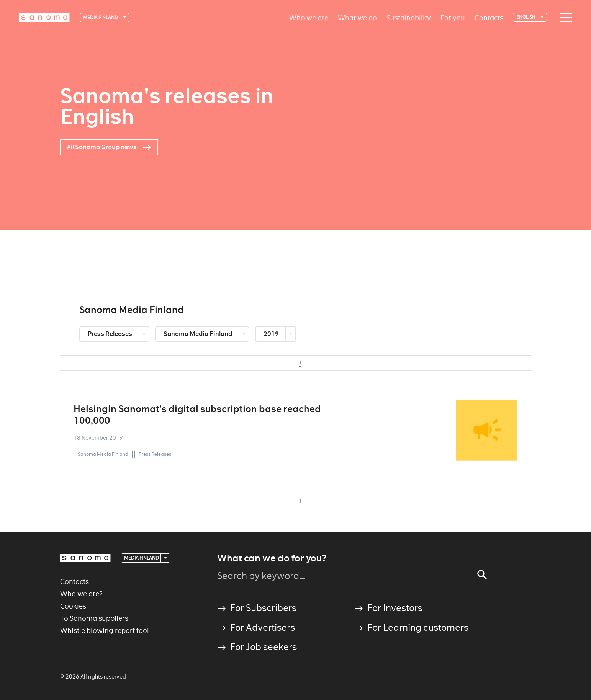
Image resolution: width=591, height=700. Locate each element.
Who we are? (81, 594)
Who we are (309, 17)
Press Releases (111, 334)
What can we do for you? (272, 558)
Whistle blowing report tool (105, 631)
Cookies (73, 606)
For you (453, 17)
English (526, 17)
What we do (357, 17)
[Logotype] (44, 18)
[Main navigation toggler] (564, 18)
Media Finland (101, 17)
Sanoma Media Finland (198, 334)
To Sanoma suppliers (94, 618)
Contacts (489, 17)
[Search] (482, 575)
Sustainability (409, 17)
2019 (272, 334)
